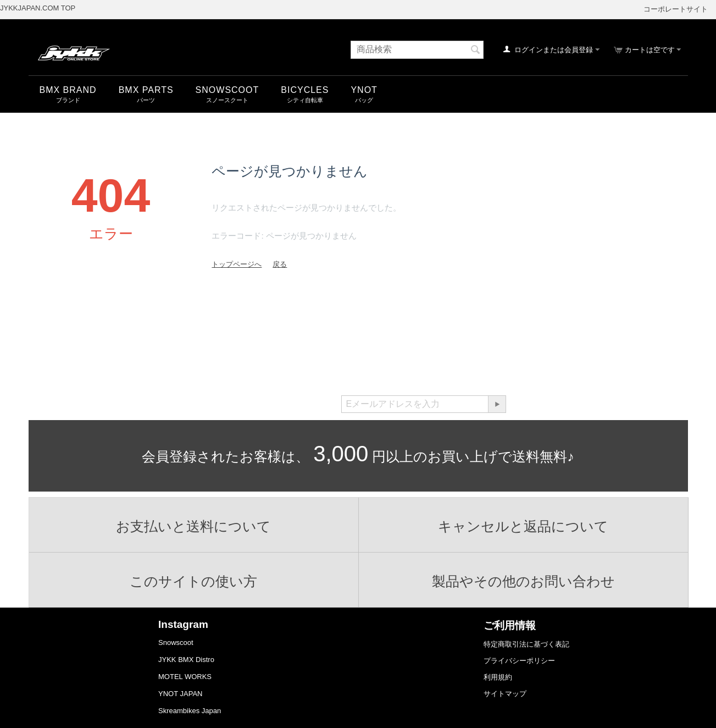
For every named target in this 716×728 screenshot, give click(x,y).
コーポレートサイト (676, 9)
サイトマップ (505, 694)
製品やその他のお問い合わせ (523, 581)
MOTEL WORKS (185, 677)
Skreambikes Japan (190, 711)
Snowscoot (176, 642)
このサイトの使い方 (193, 581)
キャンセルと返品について (523, 526)
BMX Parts (146, 90)
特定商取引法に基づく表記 (526, 644)
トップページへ (237, 264)
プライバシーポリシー (519, 661)
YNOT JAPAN (180, 694)
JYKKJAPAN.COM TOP (38, 8)
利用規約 (498, 677)
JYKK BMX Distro (186, 660)
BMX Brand (68, 90)
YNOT (364, 90)
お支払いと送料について (193, 526)
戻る (280, 264)
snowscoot (227, 90)
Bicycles (305, 90)
